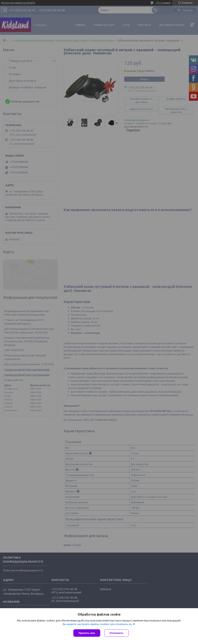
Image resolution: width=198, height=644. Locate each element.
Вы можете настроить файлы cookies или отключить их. (98, 624)
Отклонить (116, 633)
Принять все (87, 633)
